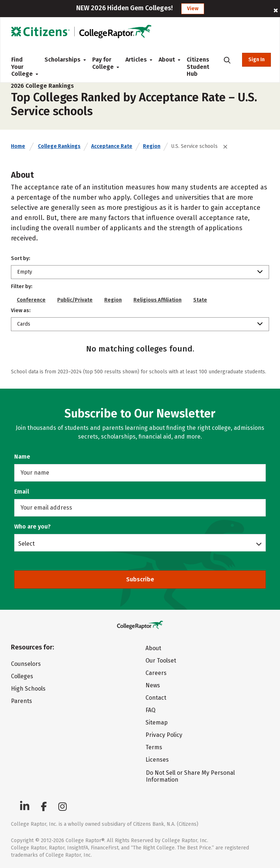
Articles (136, 60)
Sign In (256, 60)
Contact (156, 698)
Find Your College (22, 67)
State (200, 300)
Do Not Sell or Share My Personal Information (190, 776)
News (153, 685)
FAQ (150, 710)
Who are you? (32, 527)
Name (22, 457)
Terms (154, 747)
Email (22, 492)
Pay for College (103, 63)
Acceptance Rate (112, 146)
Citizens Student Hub (198, 67)
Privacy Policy (164, 735)
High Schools (28, 689)
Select (26, 543)
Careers (156, 673)
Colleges (22, 676)
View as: (21, 311)
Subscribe (140, 579)
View (193, 9)
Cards (24, 324)
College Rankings (59, 146)
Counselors (26, 664)
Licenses (157, 760)
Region (152, 146)
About (167, 60)
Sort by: (21, 258)
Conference (31, 300)
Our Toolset (161, 661)
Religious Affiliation (157, 300)
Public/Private (75, 300)
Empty (25, 272)
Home (18, 146)
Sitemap (157, 722)
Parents (22, 701)
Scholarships (63, 60)
